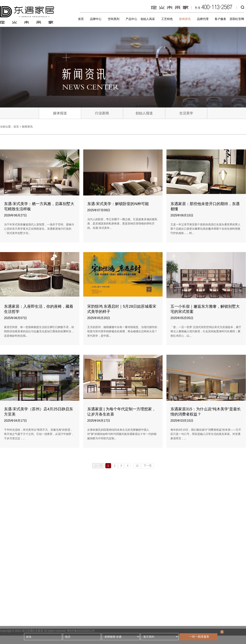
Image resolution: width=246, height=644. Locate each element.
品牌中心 (96, 19)
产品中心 (131, 19)
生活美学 (186, 113)
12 (137, 466)
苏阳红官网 (237, 19)
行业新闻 (102, 113)
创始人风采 (148, 19)
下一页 (148, 466)
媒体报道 (60, 113)
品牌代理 (203, 19)
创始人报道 (144, 113)
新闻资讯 (185, 19)
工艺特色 (167, 19)
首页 (81, 19)
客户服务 (220, 19)
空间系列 (114, 19)
